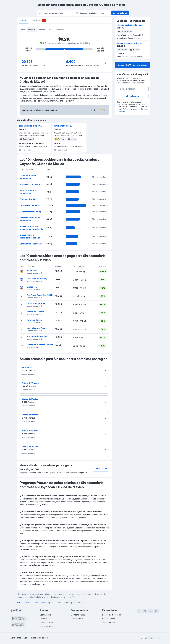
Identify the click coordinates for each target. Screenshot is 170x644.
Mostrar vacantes (100, 177)
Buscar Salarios (120, 13)
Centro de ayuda (47, 622)
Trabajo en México (47, 626)
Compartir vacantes (79, 615)
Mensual (32, 30)
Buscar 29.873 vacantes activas (132, 65)
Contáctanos (101, 469)
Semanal (42, 30)
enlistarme (132, 96)
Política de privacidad (131, 109)
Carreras (43, 619)
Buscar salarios (109, 619)
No (102, 110)
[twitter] (150, 611)
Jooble (157, 638)
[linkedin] (156, 611)
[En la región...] (92, 13)
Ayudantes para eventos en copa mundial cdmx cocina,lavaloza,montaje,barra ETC (66, 126)
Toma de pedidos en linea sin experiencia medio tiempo (30, 126)
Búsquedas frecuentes (112, 615)
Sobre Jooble (45, 615)
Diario (50, 30)
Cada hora (60, 30)
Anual (23, 30)
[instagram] (145, 611)
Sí (93, 110)
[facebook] (139, 611)
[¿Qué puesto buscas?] (55, 13)
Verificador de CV (110, 622)
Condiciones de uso (19, 638)
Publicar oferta (77, 619)
